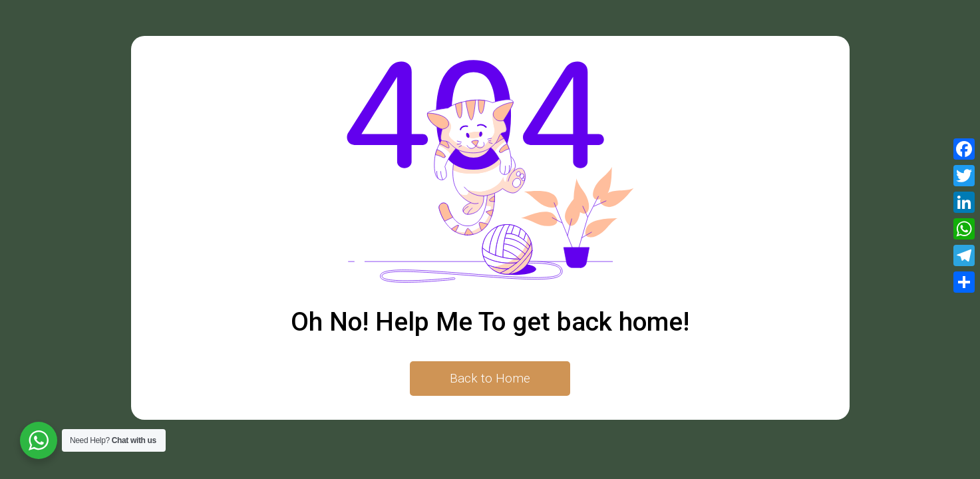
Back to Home (490, 378)
